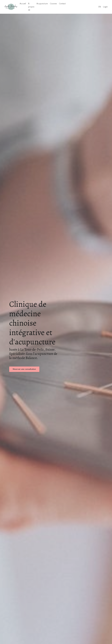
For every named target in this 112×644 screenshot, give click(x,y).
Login (105, 7)
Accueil (23, 4)
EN (100, 7)
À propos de (31, 7)
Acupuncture (42, 4)
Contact (62, 4)
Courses (53, 4)
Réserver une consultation (24, 369)
